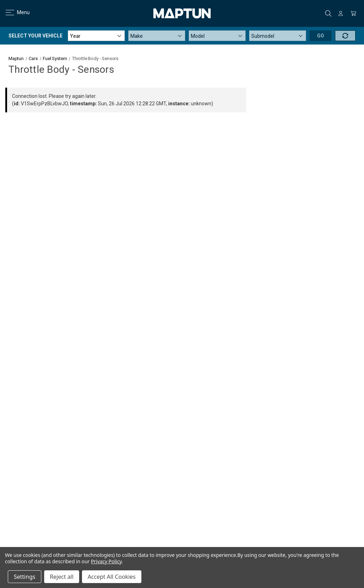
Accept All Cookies (112, 577)
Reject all (62, 577)
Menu (13, 12)
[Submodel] (278, 36)
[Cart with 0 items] (353, 13)
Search (328, 13)
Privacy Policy (106, 561)
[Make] (157, 36)
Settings (25, 577)
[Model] (217, 36)
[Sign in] (341, 13)
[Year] (96, 36)
